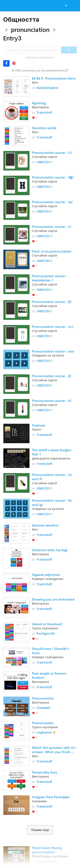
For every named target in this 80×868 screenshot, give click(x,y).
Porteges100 (46, 633)
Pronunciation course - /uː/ (53, 327)
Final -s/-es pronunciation (52, 251)
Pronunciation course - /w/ (52, 202)
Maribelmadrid (47, 88)
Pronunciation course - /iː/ (52, 153)
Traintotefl (44, 112)
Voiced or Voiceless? (47, 624)
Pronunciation (43, 698)
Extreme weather (45, 525)
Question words (44, 128)
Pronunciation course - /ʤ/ (53, 177)
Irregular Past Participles (51, 797)
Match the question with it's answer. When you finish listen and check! (54, 750)
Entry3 (12, 38)
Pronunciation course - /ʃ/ (52, 376)
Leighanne (44, 732)
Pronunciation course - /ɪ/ (52, 401)
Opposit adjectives (46, 575)
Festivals (39, 425)
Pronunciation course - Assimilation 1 (50, 278)
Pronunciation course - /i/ (52, 227)
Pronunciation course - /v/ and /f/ (52, 477)
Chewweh (43, 708)
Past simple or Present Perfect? (50, 675)
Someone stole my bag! (50, 550)
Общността (21, 19)
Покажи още (40, 830)
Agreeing (39, 103)
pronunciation (30, 30)
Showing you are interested (53, 599)
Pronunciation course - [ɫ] (52, 302)
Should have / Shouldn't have (51, 651)
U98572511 (44, 162)
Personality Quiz (45, 772)
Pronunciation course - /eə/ (53, 351)
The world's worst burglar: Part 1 (52, 452)
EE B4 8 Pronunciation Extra (54, 78)
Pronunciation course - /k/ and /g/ (53, 503)
